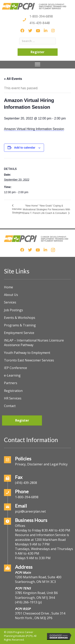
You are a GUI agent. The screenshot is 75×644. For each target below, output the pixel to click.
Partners (11, 383)
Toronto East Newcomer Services (29, 360)
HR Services (13, 398)
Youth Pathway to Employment (27, 353)
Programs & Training (20, 325)
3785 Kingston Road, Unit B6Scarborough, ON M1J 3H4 (36, 595)
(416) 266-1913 (26, 602)
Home (8, 287)
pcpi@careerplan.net (30, 511)
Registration (13, 391)
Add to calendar (25, 148)
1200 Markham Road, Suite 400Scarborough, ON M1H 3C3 (38, 579)
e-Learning (12, 375)
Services (10, 302)
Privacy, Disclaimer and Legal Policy (41, 464)
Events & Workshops (20, 318)
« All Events (13, 79)
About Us (11, 295)
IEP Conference (15, 368)
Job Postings (13, 310)
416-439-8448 (40, 23)
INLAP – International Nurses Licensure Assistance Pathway (34, 343)
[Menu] (37, 65)
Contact (10, 406)
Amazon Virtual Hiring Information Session (34, 129)
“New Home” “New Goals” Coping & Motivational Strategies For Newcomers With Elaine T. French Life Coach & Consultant (46, 209)
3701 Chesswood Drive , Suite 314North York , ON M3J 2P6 (40, 616)
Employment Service (19, 333)
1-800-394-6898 (41, 16)
